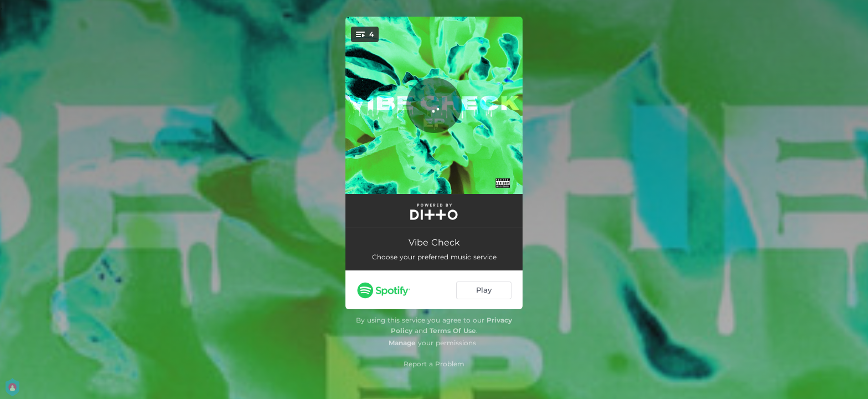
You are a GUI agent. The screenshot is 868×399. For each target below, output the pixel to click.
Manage (402, 343)
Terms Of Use (453, 331)
